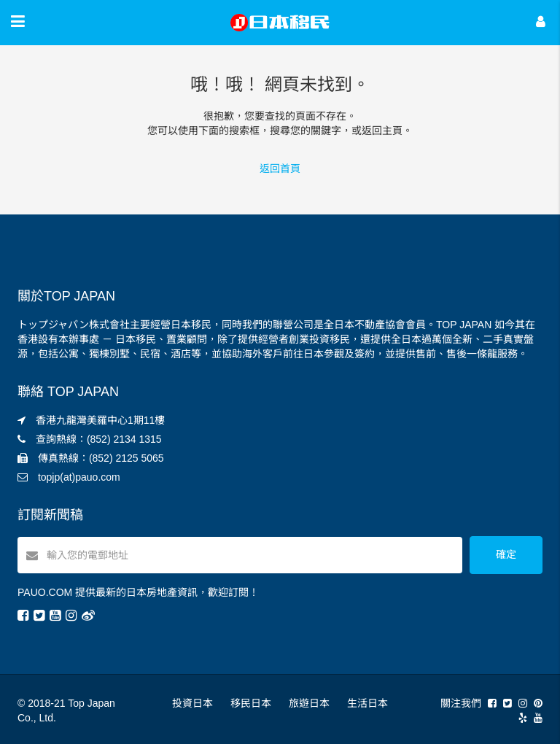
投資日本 (192, 703)
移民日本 (251, 703)
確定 (506, 554)
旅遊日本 (309, 703)
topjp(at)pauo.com (79, 477)
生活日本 (367, 703)
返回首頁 (280, 168)
